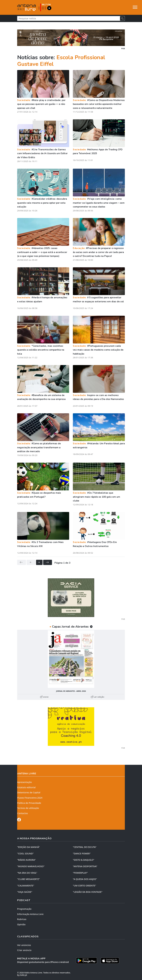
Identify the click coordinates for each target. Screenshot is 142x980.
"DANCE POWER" (82, 854)
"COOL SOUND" (25, 854)
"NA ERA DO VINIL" (27, 873)
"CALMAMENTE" (26, 886)
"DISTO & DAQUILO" (84, 860)
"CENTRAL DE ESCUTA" (85, 847)
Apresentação (25, 782)
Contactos (23, 813)
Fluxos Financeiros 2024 (30, 798)
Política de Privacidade (29, 803)
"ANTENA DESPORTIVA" (85, 866)
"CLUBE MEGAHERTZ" (28, 879)
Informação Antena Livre (30, 914)
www (44, 697)
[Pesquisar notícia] (69, 18)
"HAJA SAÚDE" (25, 892)
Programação (24, 909)
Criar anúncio (24, 950)
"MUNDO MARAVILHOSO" (31, 866)
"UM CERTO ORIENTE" (84, 886)
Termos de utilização (28, 808)
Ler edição (98, 697)
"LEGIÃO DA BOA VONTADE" (88, 892)
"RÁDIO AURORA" (26, 860)
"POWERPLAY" (80, 873)
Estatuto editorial (26, 787)
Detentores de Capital (29, 792)
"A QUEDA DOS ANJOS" (85, 879)
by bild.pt (22, 975)
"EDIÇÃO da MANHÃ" (28, 847)
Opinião (21, 924)
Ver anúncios (24, 945)
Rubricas (22, 919)
